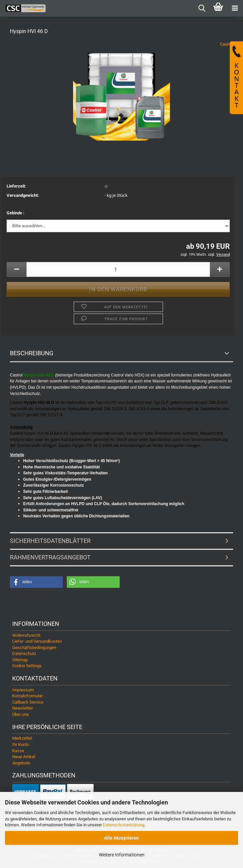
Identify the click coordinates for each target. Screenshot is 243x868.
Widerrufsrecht (26, 635)
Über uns (20, 714)
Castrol (226, 44)
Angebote (21, 763)
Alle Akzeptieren (122, 838)
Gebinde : (16, 213)
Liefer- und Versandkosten (37, 641)
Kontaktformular (27, 696)
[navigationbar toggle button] (235, 8)
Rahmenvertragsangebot (50, 557)
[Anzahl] (118, 269)
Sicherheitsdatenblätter (50, 541)
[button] (17, 269)
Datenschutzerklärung (123, 825)
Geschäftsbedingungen (34, 648)
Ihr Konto (21, 744)
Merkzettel (22, 738)
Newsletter (22, 708)
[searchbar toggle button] (202, 8)
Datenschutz (24, 653)
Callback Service (28, 702)
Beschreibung (32, 353)
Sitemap (20, 660)
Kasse (18, 751)
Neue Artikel (24, 757)
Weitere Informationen (122, 855)
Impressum (23, 690)
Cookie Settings (27, 666)
